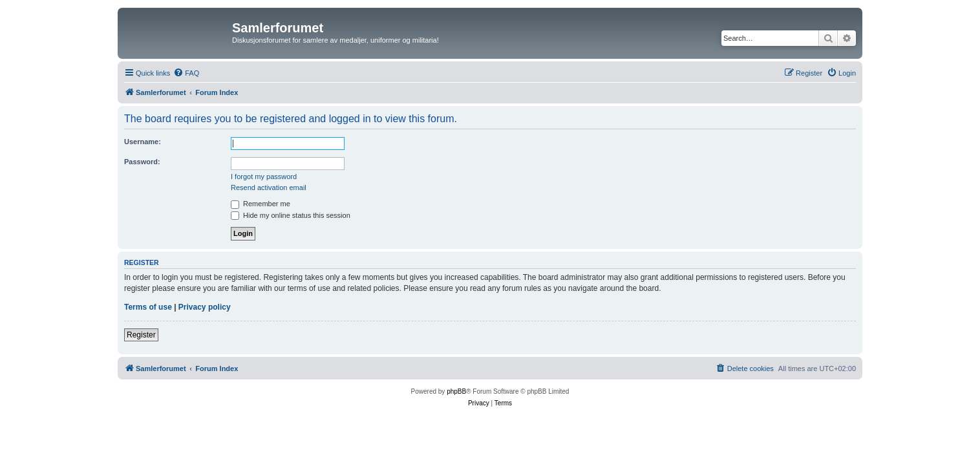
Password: (142, 162)
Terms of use (148, 307)
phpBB (456, 391)
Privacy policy (205, 307)
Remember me (261, 204)
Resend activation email (269, 187)
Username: (143, 142)
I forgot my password (264, 176)
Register (141, 335)
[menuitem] (186, 73)
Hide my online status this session (291, 215)
